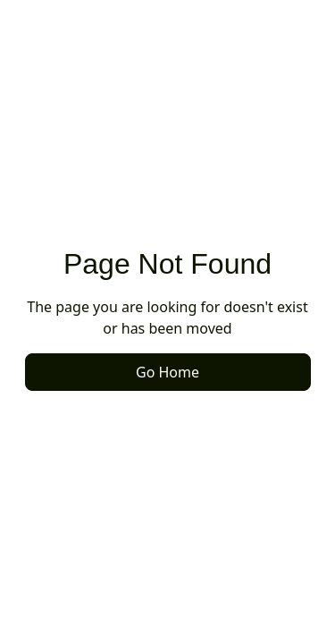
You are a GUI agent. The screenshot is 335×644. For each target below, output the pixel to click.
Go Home (167, 372)
